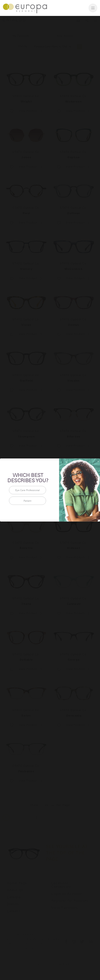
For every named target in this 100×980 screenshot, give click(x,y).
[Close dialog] (98, 462)
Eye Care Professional (27, 490)
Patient (27, 501)
